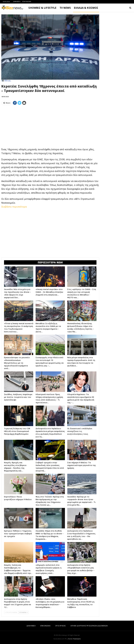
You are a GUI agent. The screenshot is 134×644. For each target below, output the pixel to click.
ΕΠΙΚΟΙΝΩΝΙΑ (27, 2)
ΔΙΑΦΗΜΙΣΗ (17, 2)
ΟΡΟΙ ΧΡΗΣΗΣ (60, 626)
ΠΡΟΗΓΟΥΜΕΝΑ (11, 612)
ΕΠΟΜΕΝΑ (23, 612)
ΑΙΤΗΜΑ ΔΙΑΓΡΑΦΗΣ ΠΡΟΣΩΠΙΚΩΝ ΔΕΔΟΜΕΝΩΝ (89, 626)
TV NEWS (65, 8)
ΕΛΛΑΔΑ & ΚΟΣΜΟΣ (86, 8)
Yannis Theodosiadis (74, 639)
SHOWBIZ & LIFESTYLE (42, 8)
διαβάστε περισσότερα (14, 207)
